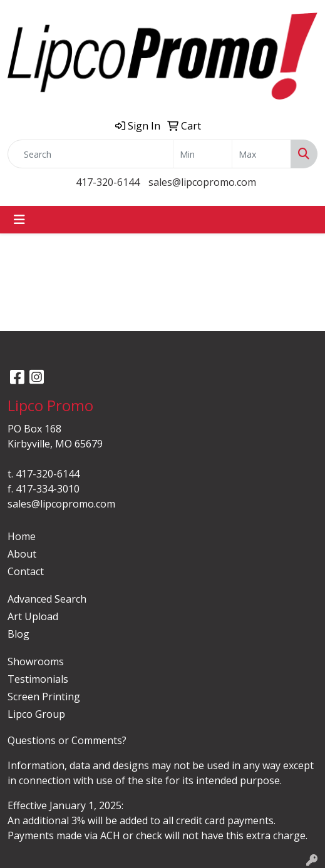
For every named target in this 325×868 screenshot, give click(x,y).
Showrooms (36, 661)
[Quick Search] (90, 154)
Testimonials (38, 679)
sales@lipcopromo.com (202, 182)
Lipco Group (36, 714)
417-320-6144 (108, 182)
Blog (18, 634)
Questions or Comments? (67, 740)
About (22, 554)
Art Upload (33, 616)
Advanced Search (47, 599)
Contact (26, 571)
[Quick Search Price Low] (203, 154)
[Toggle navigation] (19, 220)
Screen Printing (44, 697)
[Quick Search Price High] (261, 154)
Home (22, 536)
